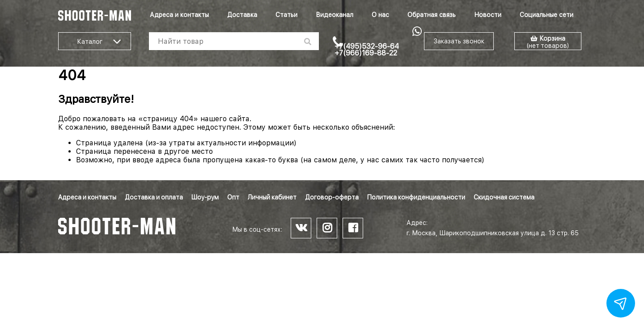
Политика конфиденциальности (416, 197)
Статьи (286, 15)
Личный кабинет (272, 197)
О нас (380, 15)
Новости (488, 15)
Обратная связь (432, 15)
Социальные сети (547, 15)
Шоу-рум (205, 197)
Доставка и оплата (154, 197)
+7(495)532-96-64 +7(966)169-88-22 (367, 50)
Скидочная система (504, 197)
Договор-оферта (332, 197)
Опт (233, 197)
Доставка (242, 15)
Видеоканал (335, 15)
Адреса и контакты (179, 15)
